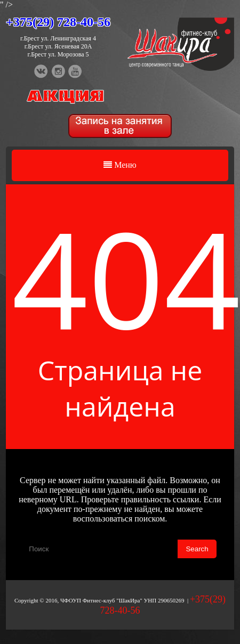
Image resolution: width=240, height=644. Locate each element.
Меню (120, 165)
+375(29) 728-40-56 (58, 22)
